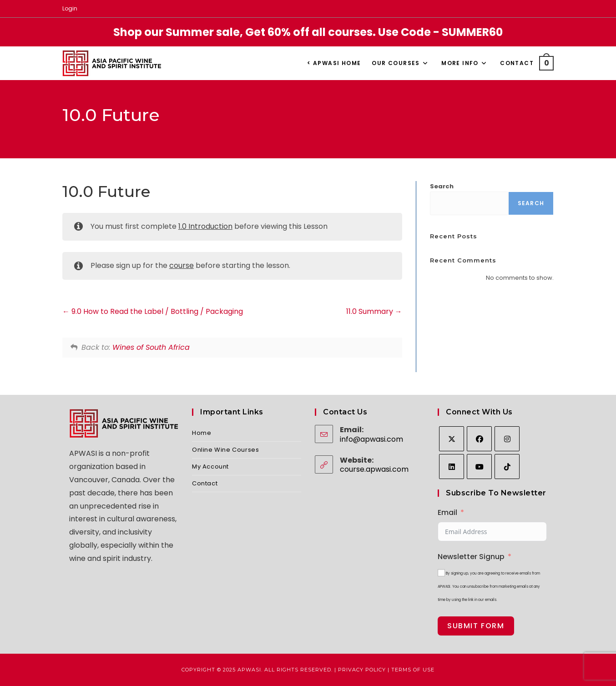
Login (70, 8)
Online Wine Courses (225, 450)
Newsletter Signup (471, 557)
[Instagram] (507, 439)
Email (447, 512)
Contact (205, 483)
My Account (210, 467)
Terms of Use (413, 670)
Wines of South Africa (151, 347)
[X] (452, 439)
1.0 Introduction (205, 226)
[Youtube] (479, 467)
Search (442, 186)
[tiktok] (507, 467)
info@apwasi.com (371, 439)
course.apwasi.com (374, 469)
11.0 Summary (374, 311)
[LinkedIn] (452, 467)
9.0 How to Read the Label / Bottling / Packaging (153, 311)
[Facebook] (479, 439)
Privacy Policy (362, 670)
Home (202, 433)
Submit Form (476, 626)
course (182, 265)
